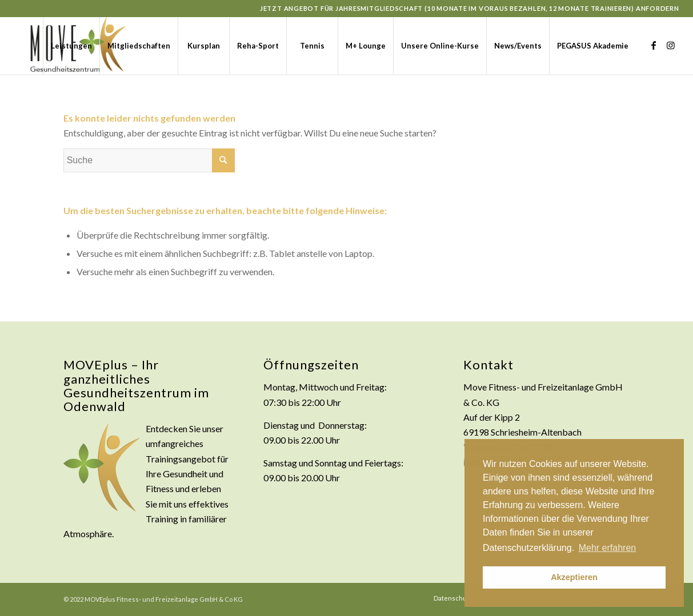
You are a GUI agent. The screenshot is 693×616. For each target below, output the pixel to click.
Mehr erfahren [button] (608, 548)
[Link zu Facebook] (654, 45)
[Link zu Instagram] (671, 45)
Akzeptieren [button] (574, 577)
